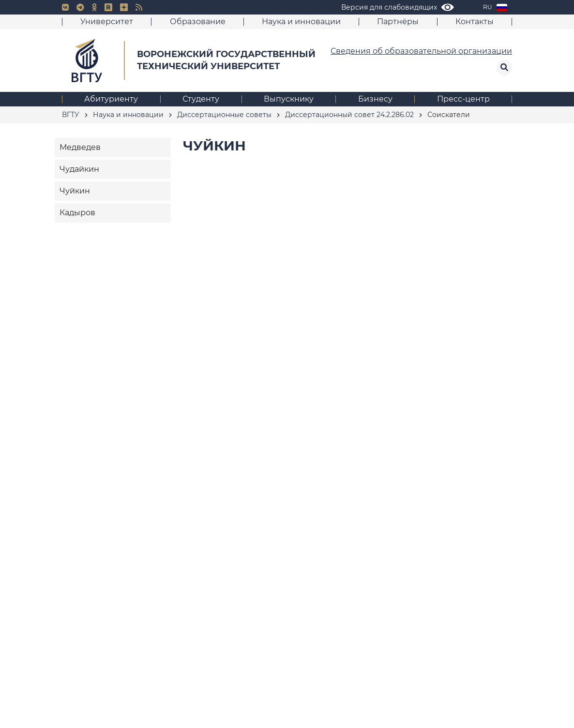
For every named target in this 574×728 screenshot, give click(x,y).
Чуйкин (75, 191)
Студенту (201, 99)
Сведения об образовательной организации (421, 51)
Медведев (80, 147)
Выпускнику (289, 99)
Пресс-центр (463, 99)
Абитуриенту (111, 99)
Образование (198, 22)
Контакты (475, 22)
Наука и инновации (301, 22)
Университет (107, 22)
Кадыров (77, 213)
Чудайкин (79, 169)
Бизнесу (375, 99)
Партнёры (398, 22)
